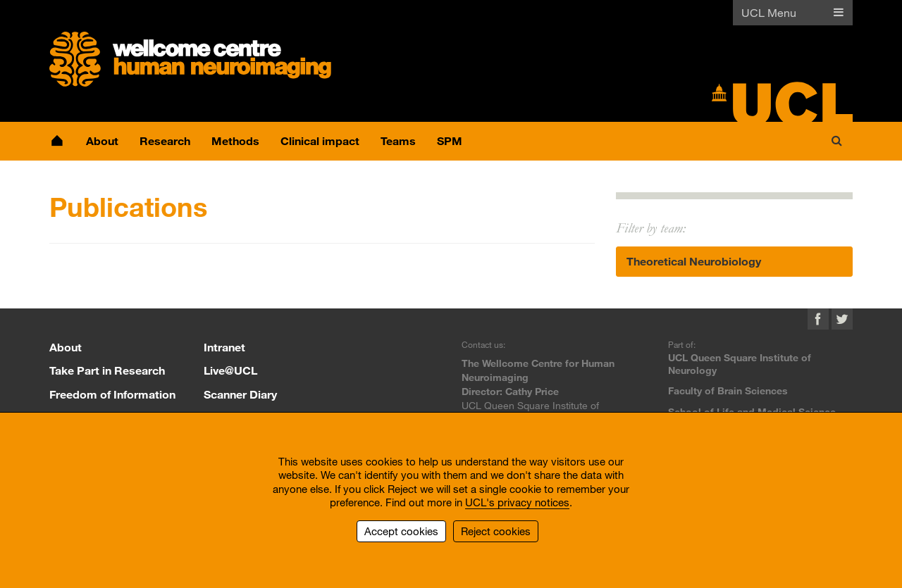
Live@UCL (230, 370)
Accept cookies (401, 531)
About (66, 347)
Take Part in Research (107, 370)
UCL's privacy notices (517, 502)
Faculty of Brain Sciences (728, 390)
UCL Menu (769, 12)
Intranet (224, 347)
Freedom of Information (112, 394)
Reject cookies (496, 531)
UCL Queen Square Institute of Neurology (740, 364)
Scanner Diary (240, 394)
